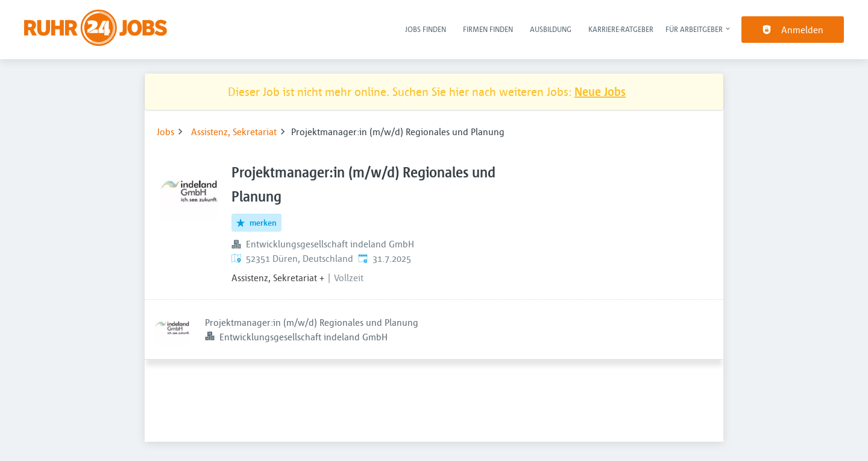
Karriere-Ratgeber (621, 29)
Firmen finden (488, 29)
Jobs (165, 132)
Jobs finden (426, 29)
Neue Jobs (600, 91)
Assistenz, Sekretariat (234, 132)
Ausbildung (551, 29)
